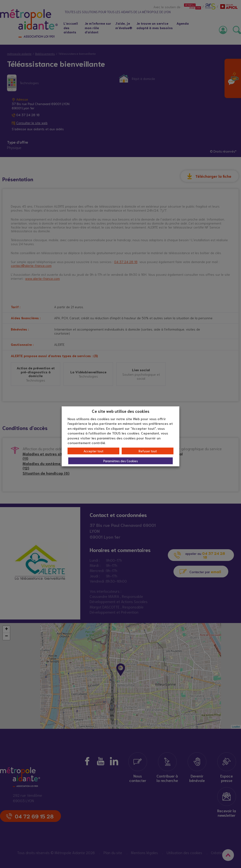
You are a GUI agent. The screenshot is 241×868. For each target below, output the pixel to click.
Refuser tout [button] (148, 451)
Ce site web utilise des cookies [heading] (121, 411)
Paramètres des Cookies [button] (121, 461)
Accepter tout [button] (93, 451)
